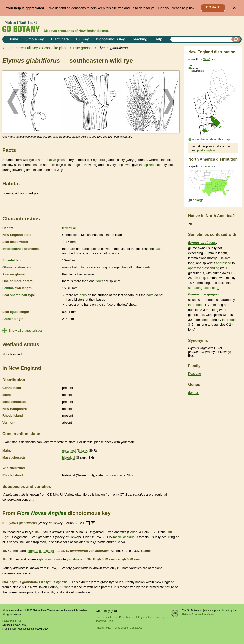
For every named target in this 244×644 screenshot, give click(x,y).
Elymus (194, 392)
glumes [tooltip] (85, 267)
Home (13, 39)
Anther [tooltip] (8, 319)
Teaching (140, 39)
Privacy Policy (103, 628)
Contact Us (136, 628)
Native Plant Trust (12, 621)
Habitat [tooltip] (8, 228)
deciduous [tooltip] (131, 537)
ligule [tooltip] (14, 312)
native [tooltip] (52, 160)
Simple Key (35, 39)
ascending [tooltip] (212, 268)
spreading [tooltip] (195, 288)
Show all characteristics (26, 331)
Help (158, 39)
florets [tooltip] (146, 267)
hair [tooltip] (24, 295)
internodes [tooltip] (196, 305)
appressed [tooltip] (223, 263)
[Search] (236, 39)
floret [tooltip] (99, 281)
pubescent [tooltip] (46, 551)
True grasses (83, 48)
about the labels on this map (211, 139)
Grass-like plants (55, 48)
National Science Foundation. (199, 615)
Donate (213, 8)
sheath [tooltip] (15, 295)
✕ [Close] (234, 8)
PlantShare (60, 39)
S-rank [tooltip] (82, 450)
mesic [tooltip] (117, 537)
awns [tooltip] (127, 165)
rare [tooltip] (43, 160)
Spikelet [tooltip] (9, 260)
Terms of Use (121, 628)
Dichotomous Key (110, 39)
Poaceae (195, 374)
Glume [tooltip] (7, 267)
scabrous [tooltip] (76, 559)
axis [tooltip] (159, 249)
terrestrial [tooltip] (69, 228)
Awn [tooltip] (6, 274)
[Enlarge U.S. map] (213, 185)
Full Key (82, 39)
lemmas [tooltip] (32, 551)
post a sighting (207, 150)
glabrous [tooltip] (45, 559)
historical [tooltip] (69, 457)
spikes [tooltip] (149, 165)
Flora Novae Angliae (42, 513)
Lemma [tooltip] (8, 288)
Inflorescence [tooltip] (13, 249)
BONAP (207, 59)
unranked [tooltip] (69, 450)
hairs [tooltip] (83, 295)
